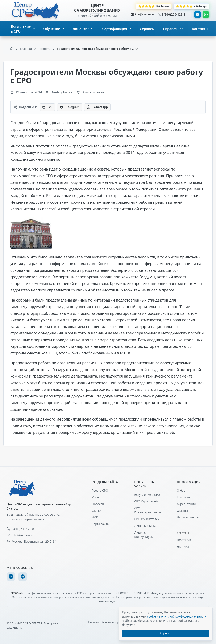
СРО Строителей (146, 501)
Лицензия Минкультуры (144, 534)
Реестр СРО (100, 490)
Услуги (97, 497)
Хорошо (166, 633)
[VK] (11, 577)
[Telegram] (23, 577)
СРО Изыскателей (147, 519)
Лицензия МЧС (145, 526)
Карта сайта (100, 524)
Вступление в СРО (147, 495)
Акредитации (186, 504)
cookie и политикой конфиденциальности (177, 616)
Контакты (184, 497)
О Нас (181, 490)
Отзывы (182, 511)
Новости (98, 504)
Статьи (97, 511)
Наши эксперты (188, 517)
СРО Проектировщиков (148, 510)
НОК (95, 517)
